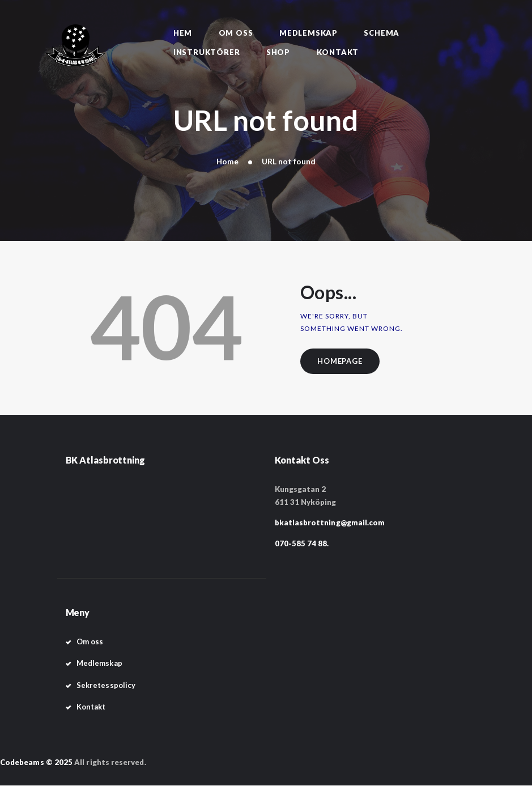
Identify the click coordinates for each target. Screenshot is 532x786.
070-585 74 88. (302, 543)
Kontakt (91, 707)
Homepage (341, 361)
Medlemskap (99, 664)
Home (228, 161)
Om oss (90, 642)
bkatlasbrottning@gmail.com (330, 523)
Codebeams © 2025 (36, 762)
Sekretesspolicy (106, 685)
